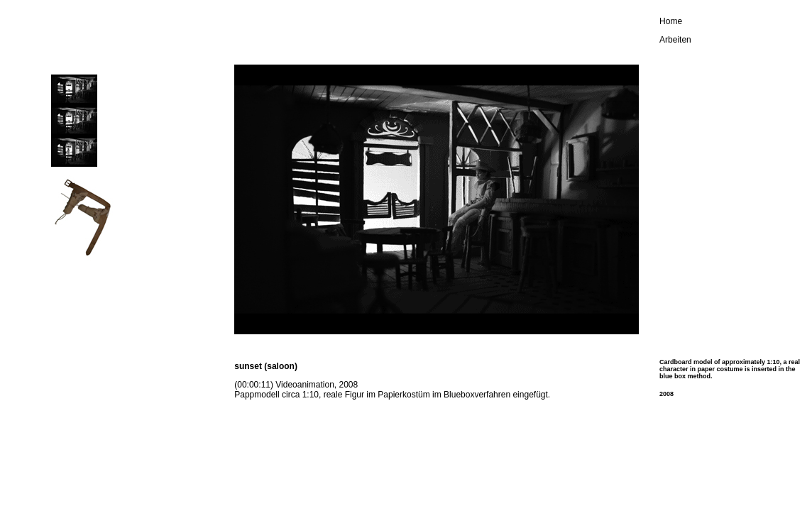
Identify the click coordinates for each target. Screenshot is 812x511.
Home (671, 21)
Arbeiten (675, 40)
